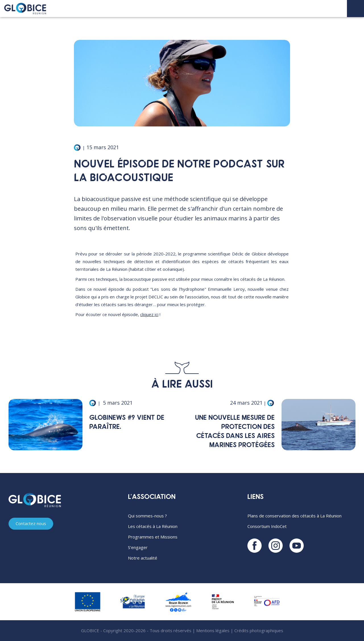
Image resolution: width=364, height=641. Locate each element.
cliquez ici (149, 314)
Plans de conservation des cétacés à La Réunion (294, 516)
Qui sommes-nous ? (147, 516)
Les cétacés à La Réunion (153, 526)
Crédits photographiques (259, 630)
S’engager (138, 547)
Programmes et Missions (153, 537)
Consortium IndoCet (267, 526)
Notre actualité (143, 558)
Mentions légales (213, 630)
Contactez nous (31, 523)
